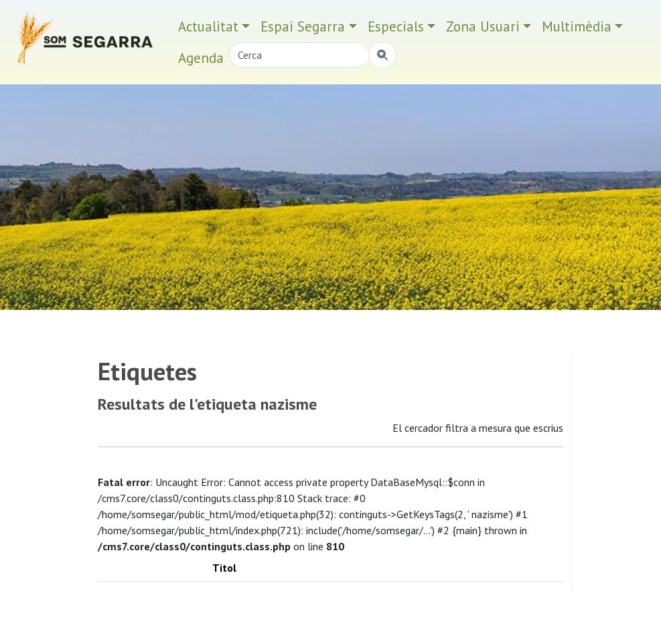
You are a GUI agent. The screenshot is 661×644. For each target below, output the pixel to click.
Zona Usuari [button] (483, 26)
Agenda (201, 58)
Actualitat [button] (208, 26)
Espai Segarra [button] (303, 26)
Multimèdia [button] (577, 26)
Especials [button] (396, 26)
